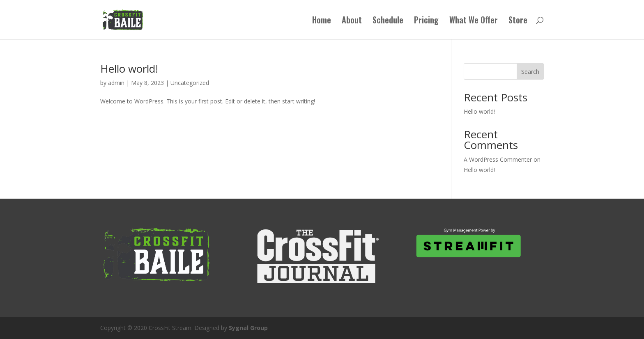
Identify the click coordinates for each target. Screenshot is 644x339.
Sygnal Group (248, 328)
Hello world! (129, 69)
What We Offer (474, 21)
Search (530, 72)
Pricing (426, 21)
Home (322, 21)
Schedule (388, 21)
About (352, 21)
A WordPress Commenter (498, 159)
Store (518, 21)
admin (116, 83)
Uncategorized (190, 83)
